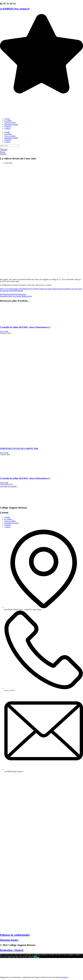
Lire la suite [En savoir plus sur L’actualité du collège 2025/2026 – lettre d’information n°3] (4, 331)
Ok (35, 957)
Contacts (7, 128)
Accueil (7, 119)
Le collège (8, 121)
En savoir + (65, 977)
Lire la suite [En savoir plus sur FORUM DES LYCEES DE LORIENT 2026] (4, 453)
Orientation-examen (11, 125)
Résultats (4, 150)
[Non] (38, 957)
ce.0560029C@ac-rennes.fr (15, 9)
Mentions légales (9, 940)
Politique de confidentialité (15, 935)
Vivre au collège (10, 123)
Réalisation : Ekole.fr (12, 950)
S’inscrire (8, 126)
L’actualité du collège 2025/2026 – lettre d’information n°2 (25, 478)
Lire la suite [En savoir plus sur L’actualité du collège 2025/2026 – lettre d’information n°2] (4, 482)
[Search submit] (1, 148)
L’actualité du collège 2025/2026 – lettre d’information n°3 (25, 327)
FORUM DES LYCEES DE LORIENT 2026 (19, 448)
